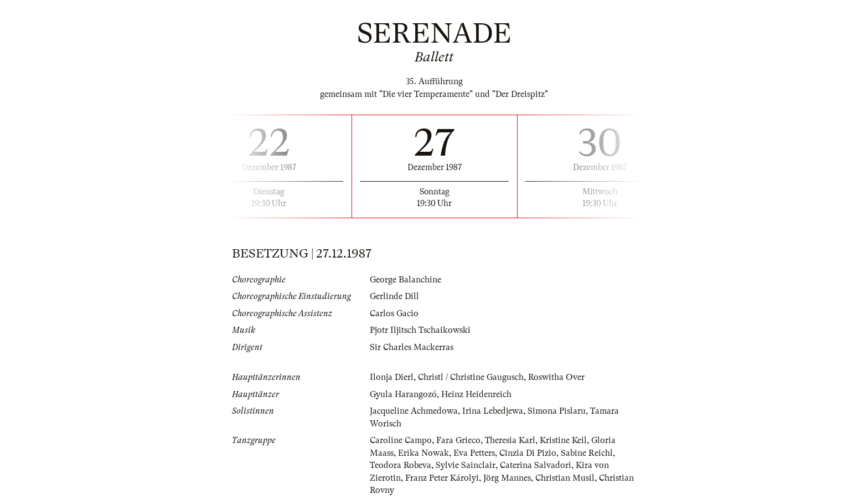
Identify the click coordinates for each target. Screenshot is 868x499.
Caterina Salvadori (536, 465)
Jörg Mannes (507, 478)
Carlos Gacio (394, 313)
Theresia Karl (510, 440)
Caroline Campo (401, 440)
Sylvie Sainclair (466, 465)
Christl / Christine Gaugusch (471, 377)
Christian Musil (565, 478)
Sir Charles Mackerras (412, 347)
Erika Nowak (423, 453)
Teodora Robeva (401, 465)
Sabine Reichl (587, 453)
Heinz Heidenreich (476, 394)
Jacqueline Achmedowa (414, 411)
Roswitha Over (556, 377)
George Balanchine (405, 280)
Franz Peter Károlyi (442, 478)
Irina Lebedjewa (493, 411)
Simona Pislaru (557, 411)
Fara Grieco (458, 440)
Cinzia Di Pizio (528, 453)
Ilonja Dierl (392, 377)
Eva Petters (474, 453)
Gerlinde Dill (394, 296)
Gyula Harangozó (403, 394)
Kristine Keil (563, 440)
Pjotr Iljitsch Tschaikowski (420, 330)
